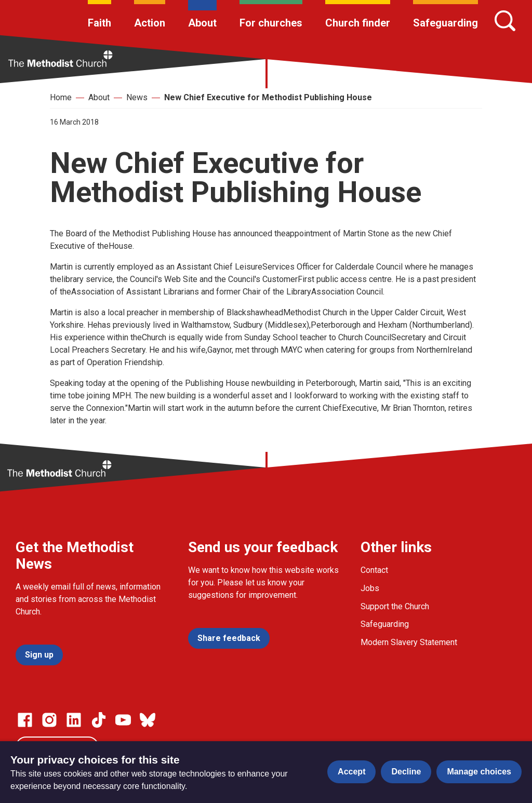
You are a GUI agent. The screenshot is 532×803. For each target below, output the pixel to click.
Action (150, 23)
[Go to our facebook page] (25, 720)
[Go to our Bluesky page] (148, 720)
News (137, 97)
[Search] (505, 21)
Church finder (358, 23)
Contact (374, 570)
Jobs (370, 588)
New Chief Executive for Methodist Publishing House (268, 97)
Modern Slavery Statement (409, 642)
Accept (351, 772)
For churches (271, 23)
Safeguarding (445, 23)
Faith (99, 23)
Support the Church (395, 606)
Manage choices (479, 772)
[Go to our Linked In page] (74, 720)
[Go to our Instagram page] (49, 720)
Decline (406, 772)
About (202, 23)
